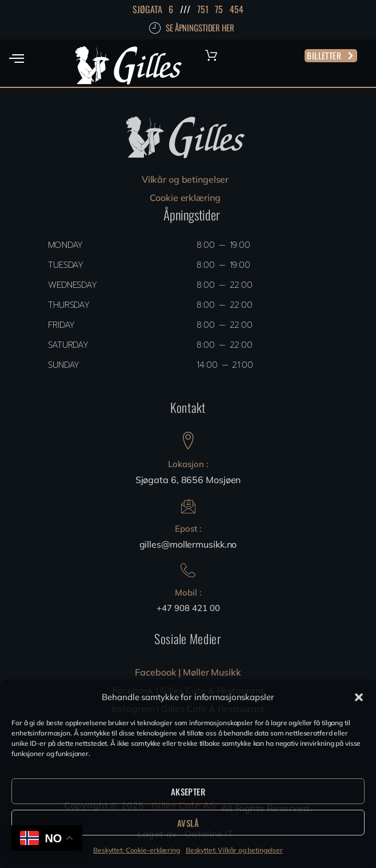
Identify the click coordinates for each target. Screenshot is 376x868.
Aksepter (188, 791)
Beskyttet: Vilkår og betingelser (234, 850)
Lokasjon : (188, 464)
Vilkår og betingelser (185, 179)
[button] (359, 697)
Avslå (188, 823)
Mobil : (188, 592)
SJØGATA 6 (153, 9)
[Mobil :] (188, 570)
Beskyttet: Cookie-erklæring (137, 850)
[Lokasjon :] (188, 441)
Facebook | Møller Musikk (188, 672)
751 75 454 (220, 9)
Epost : (188, 529)
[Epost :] (188, 506)
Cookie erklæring (185, 198)
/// (185, 9)
